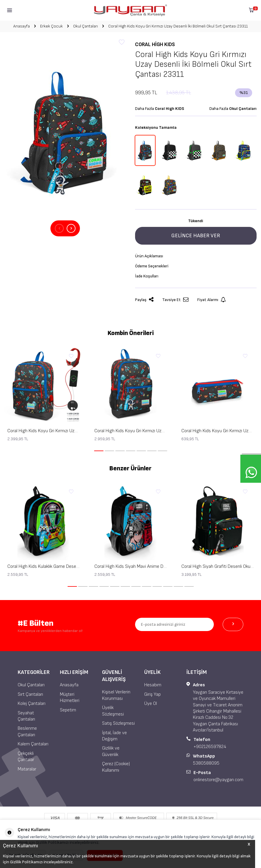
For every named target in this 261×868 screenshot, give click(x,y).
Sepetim (68, 710)
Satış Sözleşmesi (118, 723)
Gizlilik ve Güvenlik (111, 751)
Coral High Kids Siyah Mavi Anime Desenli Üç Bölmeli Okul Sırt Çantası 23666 (130, 567)
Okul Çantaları (86, 26)
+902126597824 (210, 747)
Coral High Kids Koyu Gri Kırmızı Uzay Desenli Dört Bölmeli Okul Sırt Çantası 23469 (130, 431)
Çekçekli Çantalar (26, 757)
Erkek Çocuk (51, 26)
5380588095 (206, 763)
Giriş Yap (152, 694)
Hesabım (153, 685)
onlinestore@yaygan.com (218, 780)
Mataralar (27, 769)
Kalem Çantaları (33, 744)
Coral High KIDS (155, 44)
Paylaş (144, 300)
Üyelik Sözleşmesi (113, 711)
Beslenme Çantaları (27, 732)
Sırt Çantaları (30, 694)
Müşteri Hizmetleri (70, 698)
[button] (59, 228)
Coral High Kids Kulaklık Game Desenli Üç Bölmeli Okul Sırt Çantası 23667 (43, 567)
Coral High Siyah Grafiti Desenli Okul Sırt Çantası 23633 (217, 567)
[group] (65, 130)
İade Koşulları (147, 276)
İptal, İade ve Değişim (114, 736)
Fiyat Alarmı (212, 300)
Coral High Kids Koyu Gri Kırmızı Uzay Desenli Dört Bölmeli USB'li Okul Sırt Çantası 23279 (43, 431)
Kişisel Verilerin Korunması (116, 695)
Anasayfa (22, 26)
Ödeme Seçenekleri (152, 266)
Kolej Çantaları (32, 704)
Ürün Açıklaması (149, 256)
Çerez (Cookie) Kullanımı (116, 767)
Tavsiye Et (175, 300)
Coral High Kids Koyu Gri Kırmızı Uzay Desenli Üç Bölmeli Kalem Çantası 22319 (217, 431)
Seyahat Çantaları (26, 716)
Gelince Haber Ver (196, 236)
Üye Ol (151, 704)
